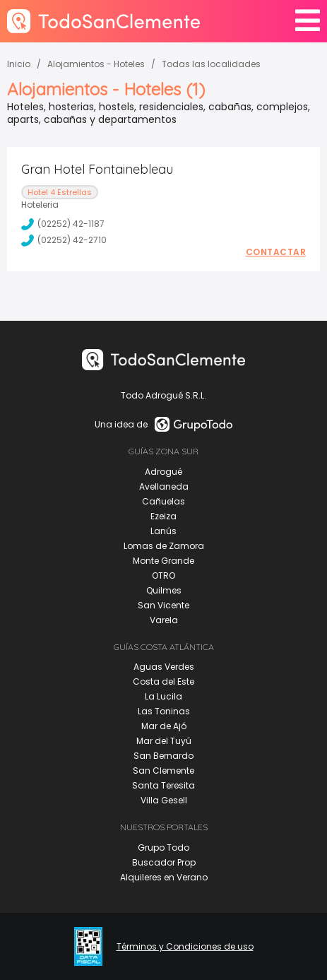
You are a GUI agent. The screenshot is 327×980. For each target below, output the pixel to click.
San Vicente (163, 605)
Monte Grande (163, 561)
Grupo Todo (163, 848)
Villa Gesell (164, 800)
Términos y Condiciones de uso (185, 947)
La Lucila (163, 696)
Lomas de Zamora (164, 546)
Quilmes (164, 590)
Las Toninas (164, 711)
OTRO (163, 575)
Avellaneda (164, 486)
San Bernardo (163, 756)
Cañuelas (163, 501)
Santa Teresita (163, 785)
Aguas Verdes (164, 667)
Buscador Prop (164, 862)
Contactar (276, 252)
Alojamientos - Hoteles (96, 64)
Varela (164, 620)
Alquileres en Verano (164, 877)
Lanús (163, 531)
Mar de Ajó (164, 726)
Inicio (19, 64)
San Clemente (163, 771)
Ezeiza (163, 516)
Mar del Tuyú (164, 741)
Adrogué (163, 472)
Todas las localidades (211, 64)
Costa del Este (163, 681)
